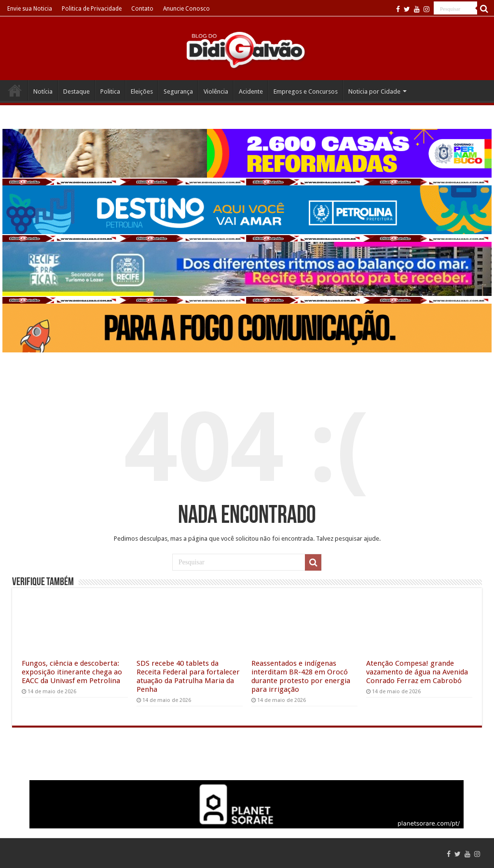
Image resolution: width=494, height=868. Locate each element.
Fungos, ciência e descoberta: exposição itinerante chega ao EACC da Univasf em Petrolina (72, 672)
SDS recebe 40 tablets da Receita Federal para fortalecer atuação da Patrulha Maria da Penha (188, 676)
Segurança (178, 91)
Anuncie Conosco (186, 9)
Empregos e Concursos (306, 91)
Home (15, 90)
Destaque (76, 91)
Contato (142, 9)
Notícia (43, 91)
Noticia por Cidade (374, 91)
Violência (216, 91)
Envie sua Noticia (30, 9)
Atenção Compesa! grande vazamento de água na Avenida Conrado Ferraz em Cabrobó (417, 672)
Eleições (142, 91)
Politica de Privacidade (92, 9)
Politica (110, 91)
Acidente (251, 91)
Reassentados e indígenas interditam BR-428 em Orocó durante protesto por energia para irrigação (301, 676)
